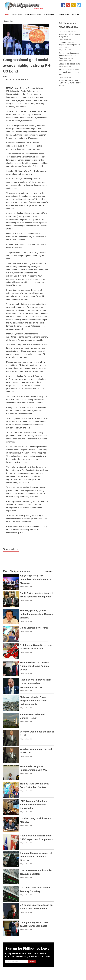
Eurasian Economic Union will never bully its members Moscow (36, 857)
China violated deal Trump (34, 628)
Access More (49, 571)
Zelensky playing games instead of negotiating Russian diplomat (36, 614)
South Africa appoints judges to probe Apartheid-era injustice (70, 45)
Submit (32, 961)
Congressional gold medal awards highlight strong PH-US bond (27, 65)
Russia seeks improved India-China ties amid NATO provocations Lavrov (36, 683)
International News (33, 15)
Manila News (17, 15)
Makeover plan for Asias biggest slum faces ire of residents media (33, 701)
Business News (50, 15)
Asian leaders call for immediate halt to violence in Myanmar (35, 579)
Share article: (11, 549)
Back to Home (8, 21)
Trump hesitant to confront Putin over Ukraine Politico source (34, 666)
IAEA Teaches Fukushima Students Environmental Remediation (34, 805)
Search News (64, 15)
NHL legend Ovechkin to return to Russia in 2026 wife (69, 72)
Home (7, 15)
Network (75, 15)
